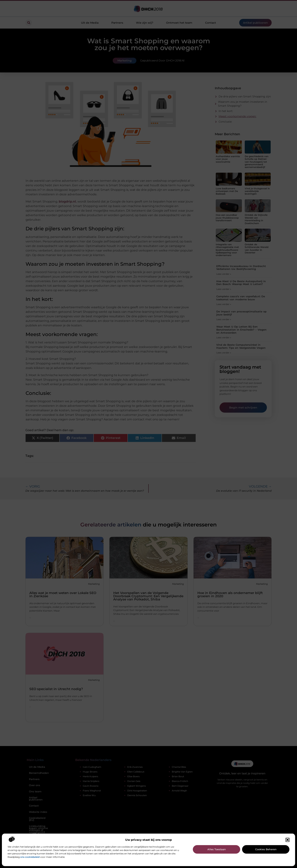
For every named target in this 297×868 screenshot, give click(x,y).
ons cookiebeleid (30, 857)
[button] (288, 840)
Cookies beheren (266, 849)
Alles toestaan (217, 849)
